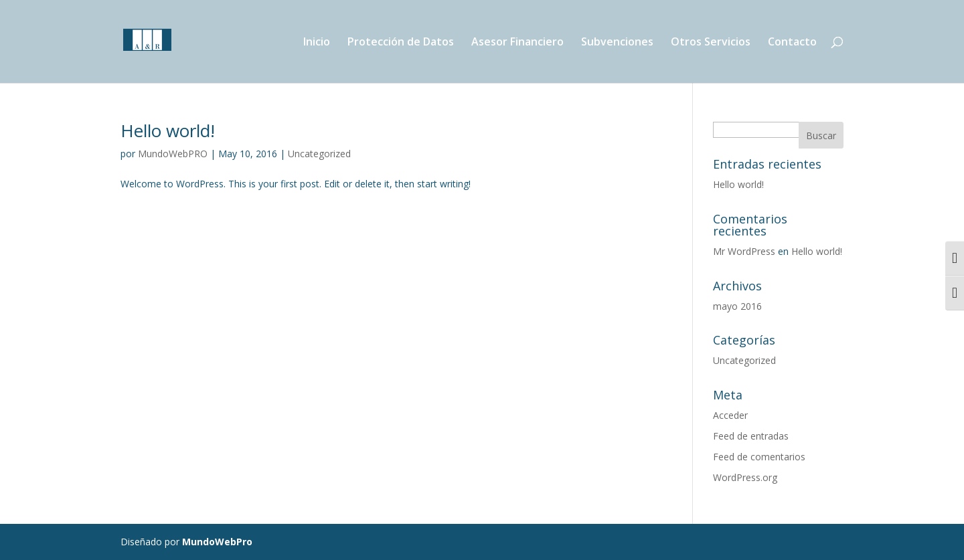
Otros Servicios (711, 43)
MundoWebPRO (173, 154)
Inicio (317, 43)
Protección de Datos (401, 43)
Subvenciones (617, 43)
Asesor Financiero (517, 43)
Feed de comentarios (759, 457)
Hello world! (168, 130)
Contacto (792, 43)
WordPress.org (745, 477)
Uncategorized (319, 154)
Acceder (730, 415)
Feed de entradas (751, 436)
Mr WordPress (744, 251)
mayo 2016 (737, 306)
